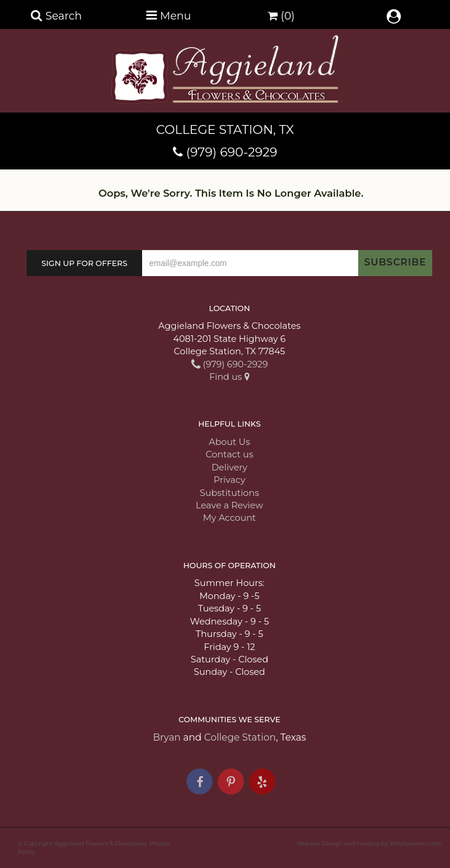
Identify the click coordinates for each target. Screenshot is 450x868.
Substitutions (230, 493)
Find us (229, 377)
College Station (240, 737)
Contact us (229, 454)
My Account (229, 518)
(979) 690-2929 (232, 152)
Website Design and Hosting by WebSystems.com (369, 843)
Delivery (229, 467)
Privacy (230, 480)
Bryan (167, 737)
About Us (230, 442)
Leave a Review (230, 505)
